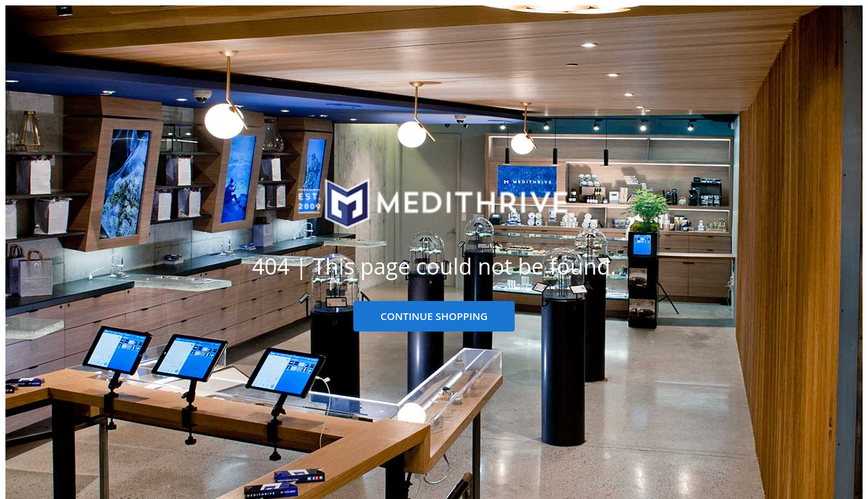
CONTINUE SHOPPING (434, 316)
